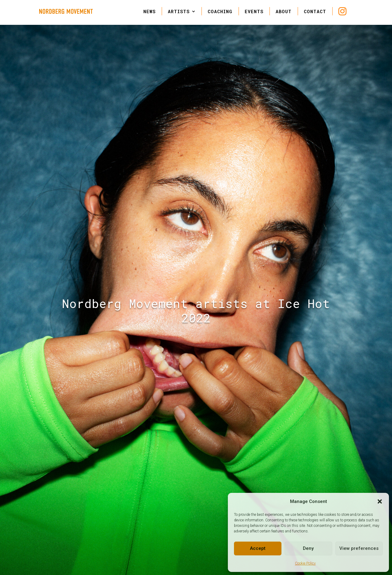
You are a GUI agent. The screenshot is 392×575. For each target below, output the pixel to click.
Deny (308, 548)
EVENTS (254, 11)
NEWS (149, 11)
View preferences (359, 548)
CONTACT (315, 11)
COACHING (220, 11)
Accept (258, 548)
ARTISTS (179, 11)
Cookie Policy (305, 563)
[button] (380, 501)
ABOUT (284, 11)
